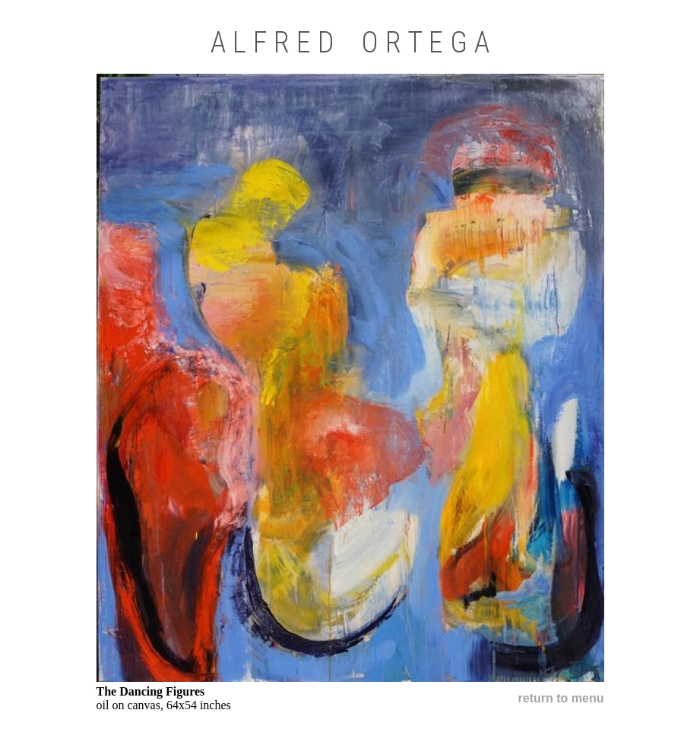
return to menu (561, 698)
